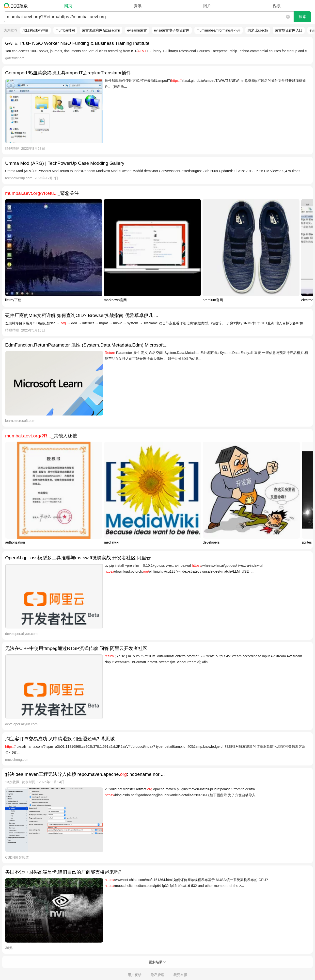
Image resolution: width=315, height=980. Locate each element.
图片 (207, 6)
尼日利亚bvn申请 (36, 30)
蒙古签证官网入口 (289, 30)
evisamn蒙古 (137, 30)
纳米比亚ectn (258, 30)
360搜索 (17, 6)
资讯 (138, 6)
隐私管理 (157, 975)
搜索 (302, 17)
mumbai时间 (65, 30)
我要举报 (180, 975)
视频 (277, 6)
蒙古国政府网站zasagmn (101, 30)
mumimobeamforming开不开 (218, 30)
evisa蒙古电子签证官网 (172, 30)
